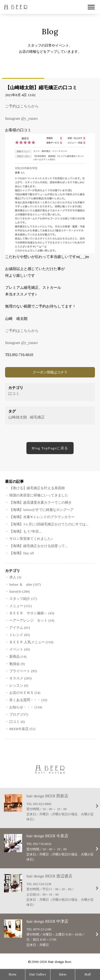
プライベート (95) (23, 671)
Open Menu (91, 7)
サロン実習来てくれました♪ (31, 539)
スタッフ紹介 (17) (23, 599)
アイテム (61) (20, 628)
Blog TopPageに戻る (50, 448)
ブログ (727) (19, 714)
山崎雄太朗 (18, 417)
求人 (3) (15, 577)
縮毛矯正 (37, 417)
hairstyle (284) (19, 591)
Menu (12, 974)
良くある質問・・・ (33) (28, 700)
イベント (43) (20, 649)
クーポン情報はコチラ (50, 372)
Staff (88, 974)
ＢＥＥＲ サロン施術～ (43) (32, 613)
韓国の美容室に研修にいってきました (39, 495)
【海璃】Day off (22, 553)
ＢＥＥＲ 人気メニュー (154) (31, 642)
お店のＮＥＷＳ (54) (25, 693)
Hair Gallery (38, 974)
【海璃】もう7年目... (25, 531)
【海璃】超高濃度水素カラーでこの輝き (41, 502)
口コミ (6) (17, 722)
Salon (63, 974)
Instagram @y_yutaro (21, 119)
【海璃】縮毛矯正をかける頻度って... (38, 546)
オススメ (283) (20, 678)
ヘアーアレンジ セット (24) (32, 620)
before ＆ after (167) (25, 584)
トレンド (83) (20, 635)
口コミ (14, 394)
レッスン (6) (19, 685)
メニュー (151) (20, 606)
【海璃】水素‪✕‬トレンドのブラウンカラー (42, 517)
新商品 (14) (18, 657)
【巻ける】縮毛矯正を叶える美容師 (37, 488)
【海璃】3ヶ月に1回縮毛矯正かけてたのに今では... (49, 524)
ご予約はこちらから (22, 106)
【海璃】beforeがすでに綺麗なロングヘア (41, 510)
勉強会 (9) (17, 664)
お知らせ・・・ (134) (26, 707)
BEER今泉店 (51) (22, 729)
